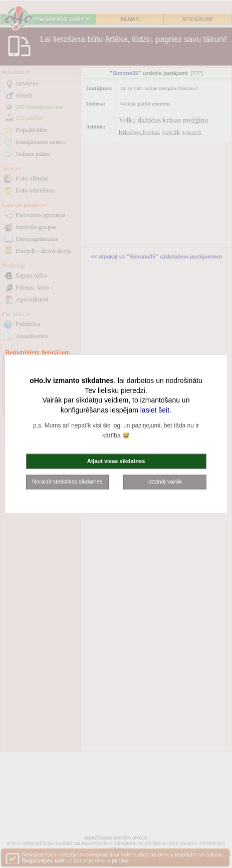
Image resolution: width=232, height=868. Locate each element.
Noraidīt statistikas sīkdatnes (67, 481)
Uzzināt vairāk (165, 481)
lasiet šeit (155, 409)
